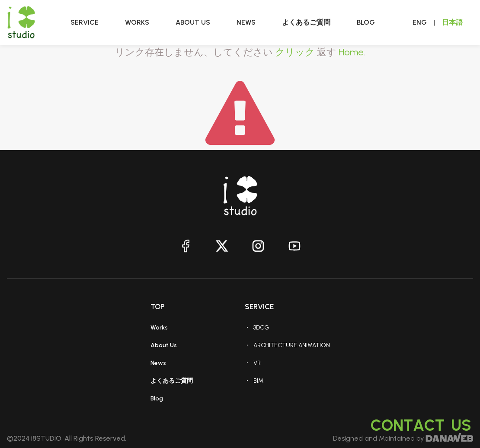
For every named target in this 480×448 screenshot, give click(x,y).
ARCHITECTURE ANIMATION (292, 345)
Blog (157, 398)
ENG (420, 22)
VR (257, 363)
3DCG (261, 328)
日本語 (452, 22)
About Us (164, 345)
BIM (258, 381)
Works (159, 328)
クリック (295, 52)
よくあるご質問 (172, 381)
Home (351, 52)
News (158, 363)
